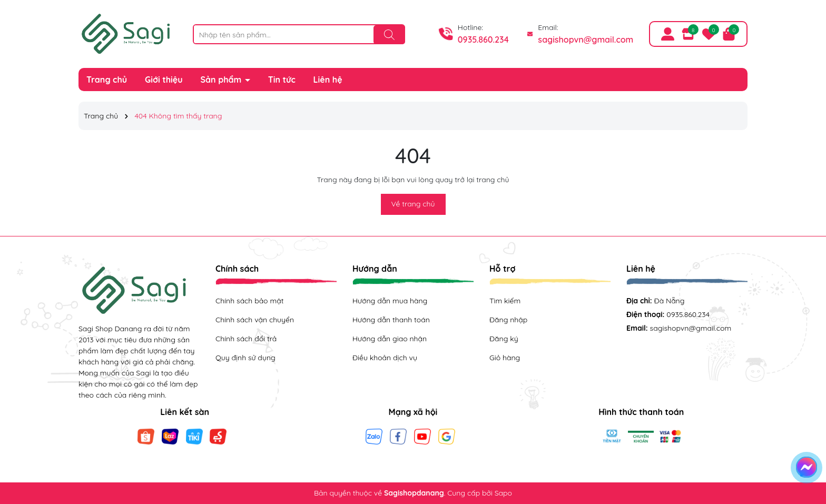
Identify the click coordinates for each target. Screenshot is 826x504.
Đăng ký (504, 339)
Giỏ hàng (505, 358)
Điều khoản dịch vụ (385, 358)
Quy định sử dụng (245, 358)
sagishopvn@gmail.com (586, 39)
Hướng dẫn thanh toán (391, 320)
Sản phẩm (222, 80)
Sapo (503, 493)
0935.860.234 (483, 39)
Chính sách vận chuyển (255, 320)
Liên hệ (328, 80)
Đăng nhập (508, 320)
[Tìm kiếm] (389, 35)
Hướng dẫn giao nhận (390, 339)
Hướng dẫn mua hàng (390, 301)
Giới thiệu (164, 80)
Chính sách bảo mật (249, 301)
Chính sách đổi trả (246, 339)
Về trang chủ (413, 204)
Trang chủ (107, 80)
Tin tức (282, 80)
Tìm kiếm (505, 301)
